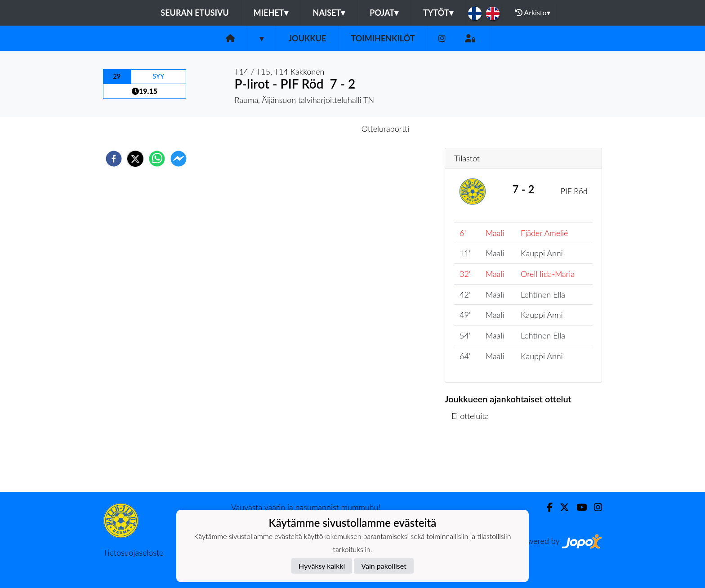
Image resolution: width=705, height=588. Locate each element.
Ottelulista (474, 461)
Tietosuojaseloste (133, 552)
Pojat (384, 13)
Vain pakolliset (384, 566)
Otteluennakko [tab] (321, 129)
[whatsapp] (157, 159)
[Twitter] (561, 507)
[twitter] (135, 159)
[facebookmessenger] (178, 159)
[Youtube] (578, 507)
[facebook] (114, 159)
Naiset (329, 13)
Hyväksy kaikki (322, 566)
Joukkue (307, 38)
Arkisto (533, 13)
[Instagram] (442, 38)
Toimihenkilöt (383, 38)
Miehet (271, 13)
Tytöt (438, 13)
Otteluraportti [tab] (386, 129)
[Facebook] (546, 507)
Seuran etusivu (195, 13)
